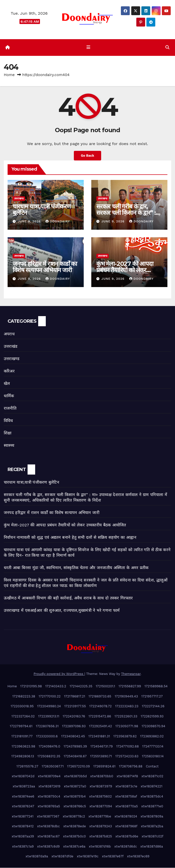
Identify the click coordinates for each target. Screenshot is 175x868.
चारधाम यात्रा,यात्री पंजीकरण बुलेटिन (42, 210)
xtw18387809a (152, 817)
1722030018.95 (22, 707)
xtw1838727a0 (75, 787)
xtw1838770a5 (127, 807)
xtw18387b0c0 (74, 837)
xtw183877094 (101, 807)
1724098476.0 (49, 747)
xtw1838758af (126, 797)
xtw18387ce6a (74, 847)
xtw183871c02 (152, 777)
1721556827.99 (130, 686)
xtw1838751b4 (75, 797)
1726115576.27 (27, 767)
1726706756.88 (131, 767)
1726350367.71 (53, 767)
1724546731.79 (101, 747)
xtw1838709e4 (49, 777)
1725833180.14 (153, 757)
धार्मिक (9, 396)
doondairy (58, 222)
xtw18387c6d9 (48, 847)
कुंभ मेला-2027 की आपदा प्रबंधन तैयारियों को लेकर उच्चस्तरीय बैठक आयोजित (125, 270)
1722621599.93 (152, 717)
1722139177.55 (75, 707)
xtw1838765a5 (49, 807)
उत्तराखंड (11, 347)
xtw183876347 (23, 807)
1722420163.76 (74, 717)
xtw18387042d (23, 777)
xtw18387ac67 (49, 837)
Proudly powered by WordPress (59, 674)
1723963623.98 (24, 747)
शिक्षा (8, 433)
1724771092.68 (127, 747)
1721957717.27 (152, 697)
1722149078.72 (101, 707)
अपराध (9, 334)
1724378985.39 (75, 747)
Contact (152, 767)
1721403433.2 (56, 686)
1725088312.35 (49, 757)
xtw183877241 (23, 817)
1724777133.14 (153, 747)
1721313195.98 (31, 686)
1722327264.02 (23, 717)
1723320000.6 (47, 736)
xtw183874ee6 (23, 797)
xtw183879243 (101, 827)
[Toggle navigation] (88, 48)
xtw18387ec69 (138, 857)
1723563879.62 (125, 736)
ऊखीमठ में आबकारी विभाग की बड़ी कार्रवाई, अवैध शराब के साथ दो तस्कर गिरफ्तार (68, 598)
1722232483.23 (127, 707)
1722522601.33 (126, 717)
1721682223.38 (24, 697)
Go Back (87, 156)
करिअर (9, 372)
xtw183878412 (23, 827)
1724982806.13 (23, 757)
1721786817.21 (74, 697)
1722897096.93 (74, 727)
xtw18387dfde (62, 857)
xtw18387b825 (101, 837)
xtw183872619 (49, 787)
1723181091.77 (22, 736)
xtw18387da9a (37, 857)
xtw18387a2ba (152, 827)
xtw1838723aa (24, 787)
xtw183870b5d (75, 777)
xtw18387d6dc (126, 847)
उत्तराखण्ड (19, 199)
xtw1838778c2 (74, 817)
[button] (167, 48)
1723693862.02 (152, 736)
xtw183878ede (74, 827)
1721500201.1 (105, 686)
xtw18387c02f (152, 837)
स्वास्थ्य (9, 446)
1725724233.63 (127, 757)
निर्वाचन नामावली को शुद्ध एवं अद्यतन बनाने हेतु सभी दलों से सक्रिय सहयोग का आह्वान (70, 538)
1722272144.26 (153, 707)
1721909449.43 (126, 697)
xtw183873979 (101, 787)
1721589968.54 (156, 686)
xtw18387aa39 (23, 837)
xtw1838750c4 (49, 797)
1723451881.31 (99, 736)
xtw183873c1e (126, 787)
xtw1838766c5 (75, 807)
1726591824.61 (104, 767)
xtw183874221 (151, 787)
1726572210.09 (78, 767)
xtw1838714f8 (127, 777)
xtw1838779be (100, 817)
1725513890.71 (101, 757)
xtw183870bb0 (102, 777)
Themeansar (131, 674)
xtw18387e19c (88, 857)
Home (9, 75)
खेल (7, 384)
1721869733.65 (100, 697)
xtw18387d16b (100, 847)
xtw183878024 (126, 817)
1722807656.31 (47, 727)
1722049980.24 (49, 707)
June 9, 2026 (30, 222)
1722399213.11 (49, 717)
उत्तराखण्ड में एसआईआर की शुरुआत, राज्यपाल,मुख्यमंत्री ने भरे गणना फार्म (62, 611)
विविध (8, 421)
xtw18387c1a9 (23, 847)
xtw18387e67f (113, 857)
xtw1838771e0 (152, 807)
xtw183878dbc (49, 827)
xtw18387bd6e (127, 837)
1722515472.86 (100, 717)
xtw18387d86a (152, 847)
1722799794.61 (21, 727)
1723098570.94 (153, 727)
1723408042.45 (73, 736)
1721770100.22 (50, 697)
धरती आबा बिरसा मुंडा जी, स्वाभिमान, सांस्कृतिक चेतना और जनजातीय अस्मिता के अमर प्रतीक (76, 568)
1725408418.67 (75, 757)
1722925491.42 (101, 727)
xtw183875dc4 (152, 797)
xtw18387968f (126, 827)
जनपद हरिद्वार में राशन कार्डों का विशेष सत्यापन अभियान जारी (45, 267)
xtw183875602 (101, 797)
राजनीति (10, 409)
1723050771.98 (127, 727)
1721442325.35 (81, 686)
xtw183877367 (48, 817)
